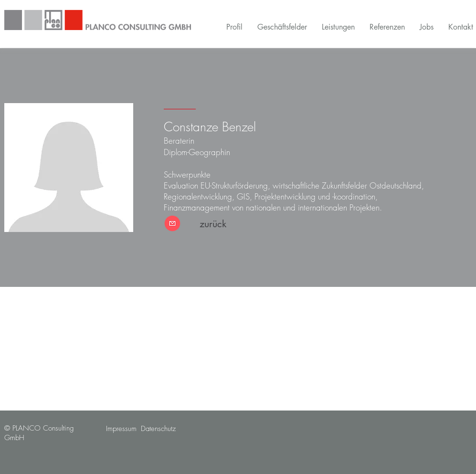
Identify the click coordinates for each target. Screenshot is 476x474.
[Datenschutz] (158, 429)
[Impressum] (121, 429)
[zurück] (213, 224)
